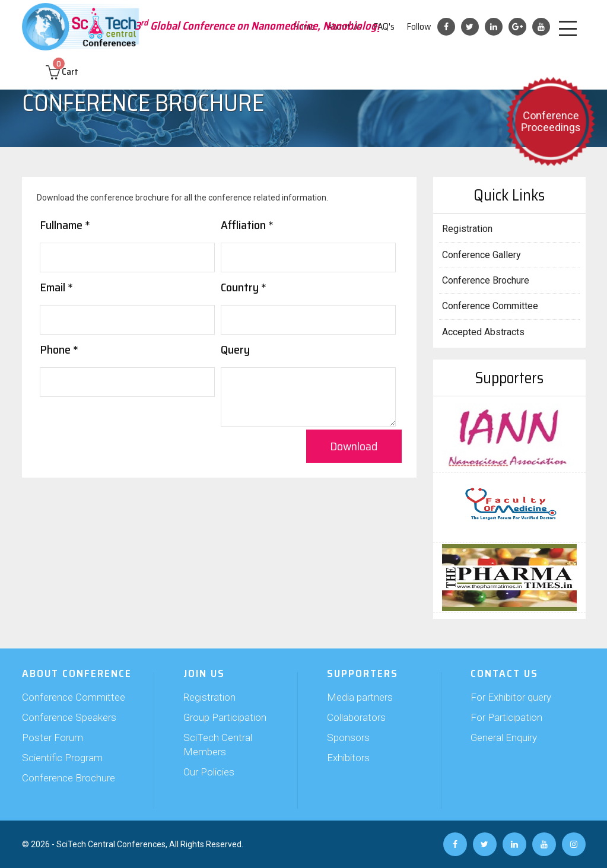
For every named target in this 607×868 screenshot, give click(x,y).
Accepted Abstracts (483, 332)
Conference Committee (490, 306)
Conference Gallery (482, 255)
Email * (56, 287)
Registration (467, 229)
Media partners (360, 697)
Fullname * (65, 225)
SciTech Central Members (218, 745)
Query (235, 349)
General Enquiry (504, 737)
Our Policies (209, 772)
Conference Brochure (486, 280)
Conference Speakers (69, 717)
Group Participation (225, 717)
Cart (62, 71)
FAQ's (384, 26)
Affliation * (247, 225)
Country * (244, 287)
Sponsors (348, 737)
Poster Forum (53, 737)
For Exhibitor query (511, 697)
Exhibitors (348, 758)
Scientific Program (62, 758)
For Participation (506, 717)
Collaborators (356, 717)
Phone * (59, 349)
